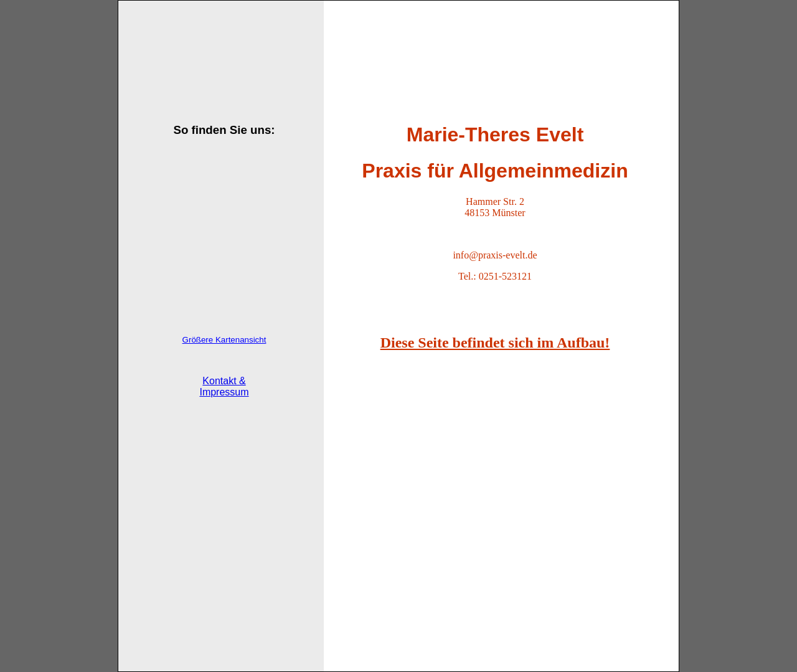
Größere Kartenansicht (224, 340)
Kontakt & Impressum (224, 386)
